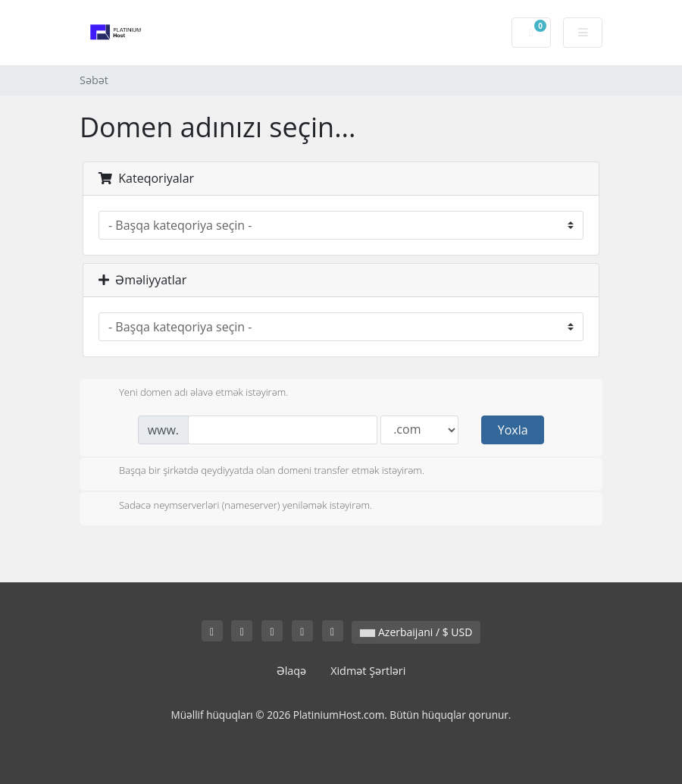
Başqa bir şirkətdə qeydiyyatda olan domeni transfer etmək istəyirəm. (260, 472)
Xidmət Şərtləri (368, 671)
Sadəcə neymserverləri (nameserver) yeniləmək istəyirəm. (233, 506)
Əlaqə (292, 671)
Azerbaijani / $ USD (416, 632)
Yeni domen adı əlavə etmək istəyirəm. (191, 394)
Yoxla (513, 430)
